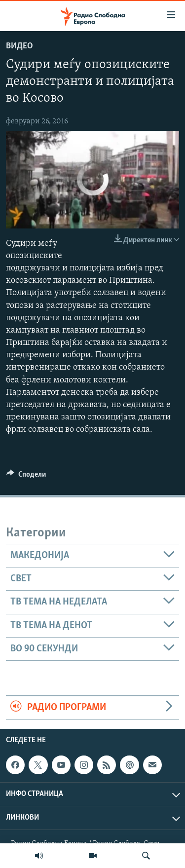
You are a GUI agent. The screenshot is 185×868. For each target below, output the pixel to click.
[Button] (26, 477)
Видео (19, 46)
